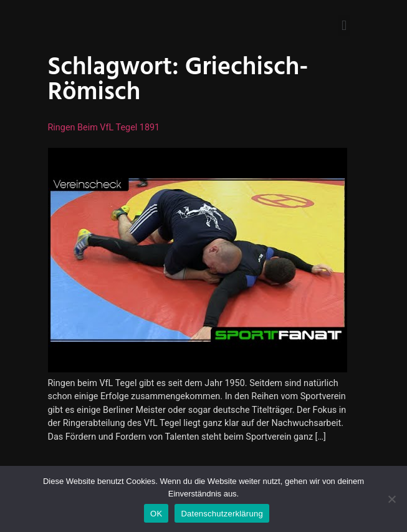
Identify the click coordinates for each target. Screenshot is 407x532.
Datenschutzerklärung (222, 514)
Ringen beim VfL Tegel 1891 (104, 128)
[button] (344, 25)
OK (156, 514)
